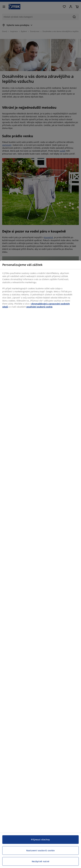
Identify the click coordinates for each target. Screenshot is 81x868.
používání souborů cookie (39, 307)
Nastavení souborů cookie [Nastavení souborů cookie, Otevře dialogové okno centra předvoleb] (40, 850)
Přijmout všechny (40, 840)
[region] (40, 564)
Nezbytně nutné (41, 861)
